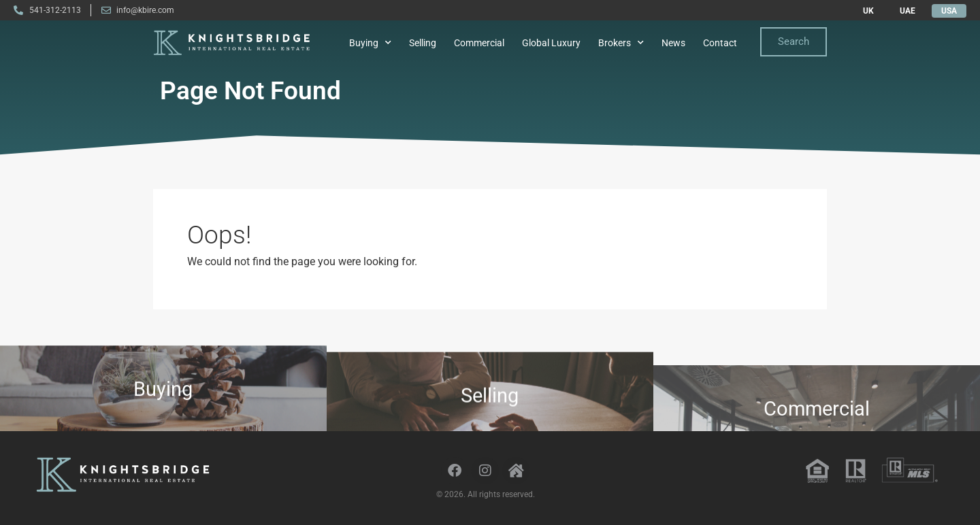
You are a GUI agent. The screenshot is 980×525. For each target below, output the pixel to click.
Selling (423, 43)
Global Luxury (551, 43)
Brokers (621, 43)
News (673, 43)
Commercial (479, 43)
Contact (720, 43)
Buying (370, 43)
